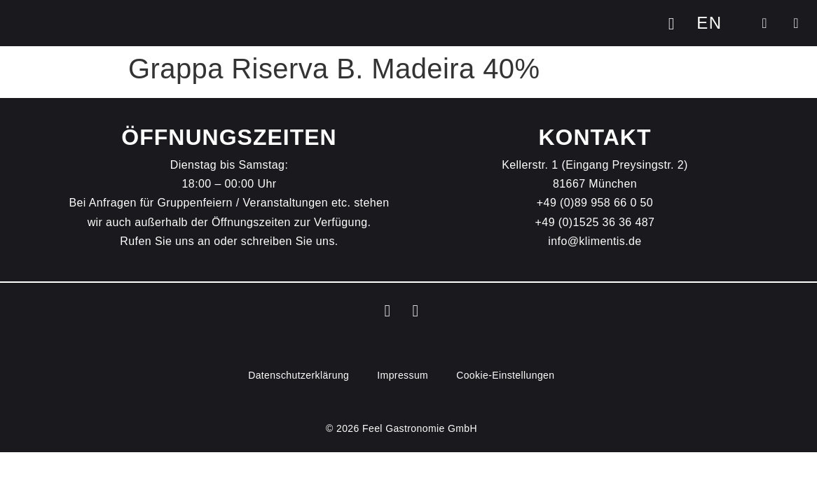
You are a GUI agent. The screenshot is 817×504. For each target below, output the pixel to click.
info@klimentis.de (595, 241)
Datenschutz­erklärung (298, 375)
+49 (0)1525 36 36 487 (595, 222)
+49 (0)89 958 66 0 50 (595, 203)
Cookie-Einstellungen (505, 375)
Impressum (403, 375)
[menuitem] (709, 23)
